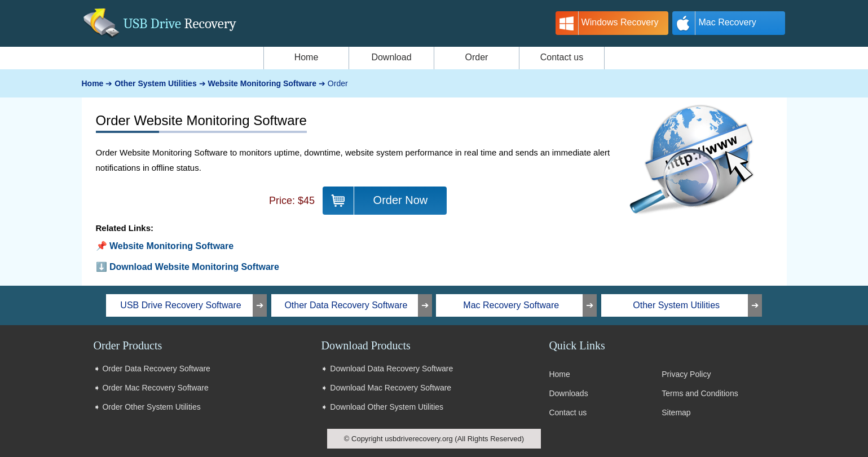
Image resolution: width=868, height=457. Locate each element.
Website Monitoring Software (171, 246)
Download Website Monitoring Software (194, 267)
